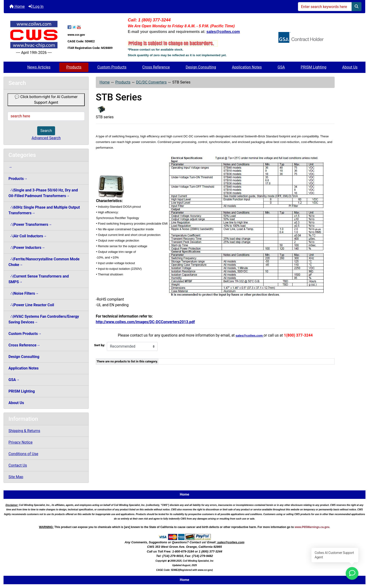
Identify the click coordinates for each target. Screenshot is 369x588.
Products (74, 67)
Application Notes (247, 67)
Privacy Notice (20, 442)
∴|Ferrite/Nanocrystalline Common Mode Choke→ (44, 262)
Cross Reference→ (24, 345)
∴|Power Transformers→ (30, 224)
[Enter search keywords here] (325, 7)
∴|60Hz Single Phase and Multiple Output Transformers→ (44, 210)
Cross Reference (156, 67)
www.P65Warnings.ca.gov (312, 527)
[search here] (46, 116)
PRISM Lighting (314, 67)
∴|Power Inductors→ (27, 248)
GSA (281, 67)
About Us (350, 67)
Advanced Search (46, 138)
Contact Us (18, 465)
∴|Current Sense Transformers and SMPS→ (39, 279)
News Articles (39, 67)
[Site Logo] (34, 34)
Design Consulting (201, 67)
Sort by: (100, 345)
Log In (36, 6)
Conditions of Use (23, 454)
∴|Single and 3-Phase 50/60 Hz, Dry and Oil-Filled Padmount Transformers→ (43, 193)
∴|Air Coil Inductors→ (28, 236)
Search (46, 131)
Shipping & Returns (24, 431)
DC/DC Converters (151, 82)
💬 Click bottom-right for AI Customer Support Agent (46, 100)
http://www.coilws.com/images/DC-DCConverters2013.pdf (145, 322)
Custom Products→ (25, 334)
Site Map (16, 477)
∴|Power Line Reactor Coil (31, 305)
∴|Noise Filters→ (24, 293)
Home (17, 6)
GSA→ (14, 380)
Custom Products (112, 67)
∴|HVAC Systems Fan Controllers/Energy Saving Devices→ (44, 319)
